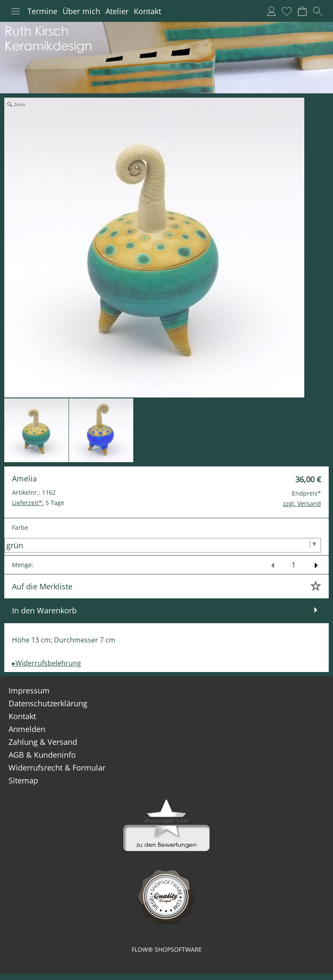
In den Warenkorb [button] (44, 610)
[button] (15, 11)
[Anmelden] (271, 11)
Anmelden (27, 729)
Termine (42, 11)
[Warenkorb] (302, 11)
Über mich (81, 11)
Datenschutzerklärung (48, 703)
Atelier (117, 11)
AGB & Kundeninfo (42, 755)
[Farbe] (163, 545)
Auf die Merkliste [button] (42, 586)
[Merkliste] (287, 11)
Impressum (29, 690)
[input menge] (293, 565)
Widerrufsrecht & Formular (57, 768)
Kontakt (147, 11)
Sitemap (23, 780)
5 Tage (38, 503)
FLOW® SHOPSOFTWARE (167, 949)
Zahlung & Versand (43, 742)
